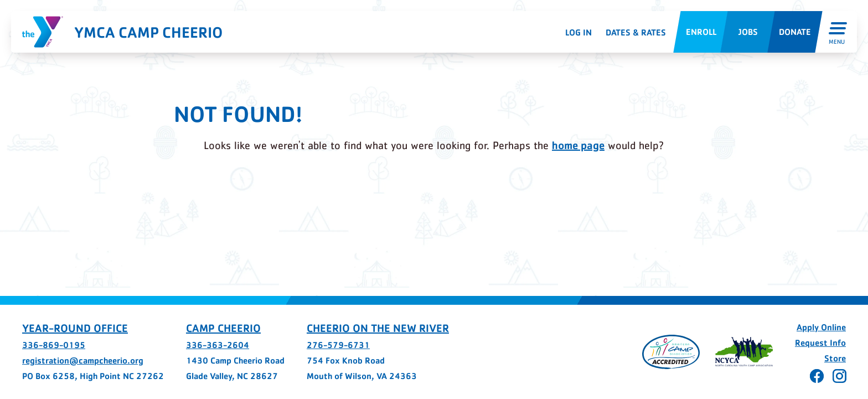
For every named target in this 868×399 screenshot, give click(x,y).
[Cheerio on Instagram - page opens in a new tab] (839, 376)
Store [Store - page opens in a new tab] (835, 358)
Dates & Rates (636, 32)
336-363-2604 (218, 345)
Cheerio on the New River (378, 328)
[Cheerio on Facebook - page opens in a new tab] (817, 376)
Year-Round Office (75, 328)
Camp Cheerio (223, 328)
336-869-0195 (54, 345)
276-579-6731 (338, 345)
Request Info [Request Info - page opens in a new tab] (820, 343)
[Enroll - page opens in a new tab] (701, 32)
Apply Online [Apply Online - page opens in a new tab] (821, 327)
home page (578, 145)
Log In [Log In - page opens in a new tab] (578, 32)
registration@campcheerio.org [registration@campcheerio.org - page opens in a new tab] (83, 360)
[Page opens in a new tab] (671, 352)
